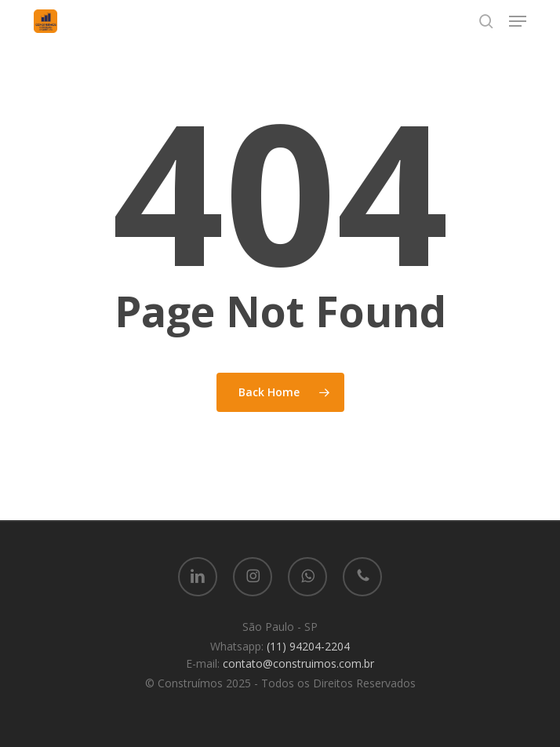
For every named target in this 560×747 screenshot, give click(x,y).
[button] (518, 21)
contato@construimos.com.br (298, 663)
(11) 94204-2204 (308, 646)
